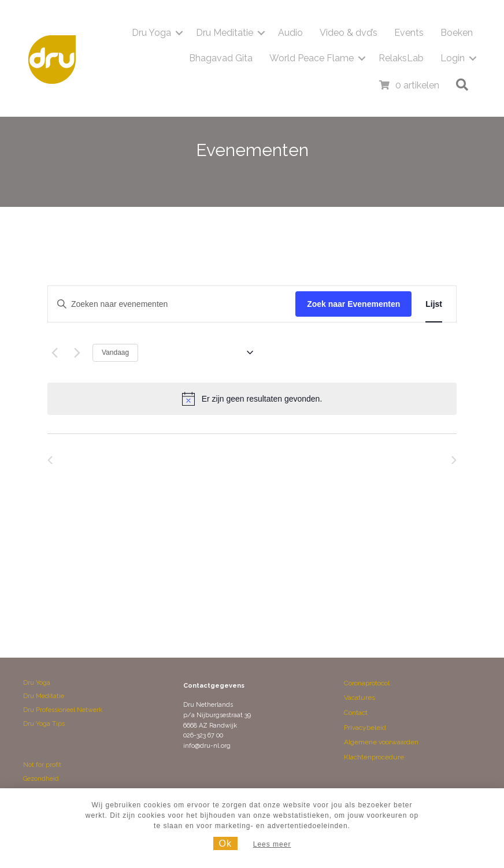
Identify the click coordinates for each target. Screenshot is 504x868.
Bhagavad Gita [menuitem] (221, 58)
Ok (225, 843)
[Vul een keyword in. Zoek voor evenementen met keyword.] (172, 304)
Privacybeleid (365, 728)
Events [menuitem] (409, 33)
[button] (179, 33)
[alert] (252, 399)
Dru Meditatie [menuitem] (225, 33)
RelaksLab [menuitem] (401, 58)
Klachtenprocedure (374, 757)
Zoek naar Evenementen (353, 304)
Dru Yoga (37, 683)
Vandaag (115, 353)
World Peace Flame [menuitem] (312, 58)
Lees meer (272, 844)
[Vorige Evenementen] (54, 353)
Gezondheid (41, 779)
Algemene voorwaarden (381, 742)
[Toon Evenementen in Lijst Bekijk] (434, 304)
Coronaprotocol (367, 683)
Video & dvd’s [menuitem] (349, 33)
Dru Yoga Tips (44, 724)
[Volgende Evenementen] (77, 353)
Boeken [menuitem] (457, 33)
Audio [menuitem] (290, 33)
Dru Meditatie (44, 696)
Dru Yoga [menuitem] (151, 33)
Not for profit (42, 765)
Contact (356, 713)
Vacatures (360, 698)
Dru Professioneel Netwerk (63, 710)
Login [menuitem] (453, 58)
